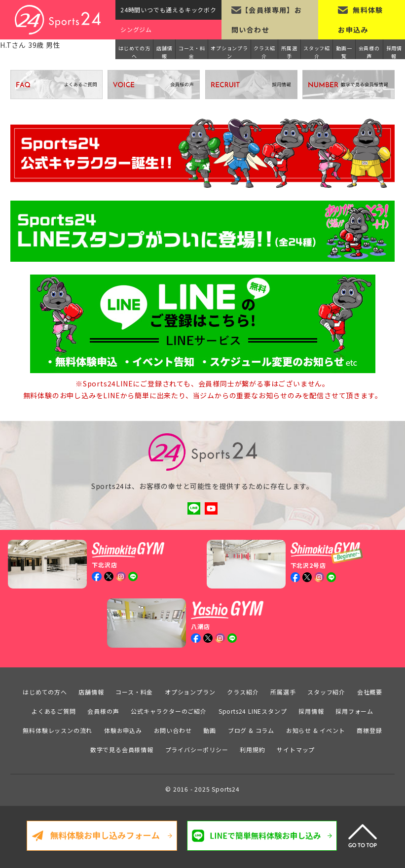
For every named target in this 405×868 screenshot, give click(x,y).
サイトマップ (296, 749)
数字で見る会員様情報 (122, 749)
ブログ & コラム (251, 730)
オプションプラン (229, 52)
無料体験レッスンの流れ (57, 730)
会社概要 (370, 691)
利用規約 (252, 749)
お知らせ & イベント (316, 730)
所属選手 (289, 52)
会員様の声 (369, 52)
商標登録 (369, 730)
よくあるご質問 (54, 711)
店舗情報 (164, 52)
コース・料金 (192, 52)
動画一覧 (344, 52)
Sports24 (225, 788)
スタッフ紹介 (317, 52)
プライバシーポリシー (197, 749)
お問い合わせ (173, 730)
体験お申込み (123, 730)
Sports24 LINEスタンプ (253, 711)
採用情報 (394, 52)
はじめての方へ (134, 52)
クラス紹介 (264, 52)
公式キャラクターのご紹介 (169, 711)
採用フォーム (354, 711)
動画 (210, 730)
